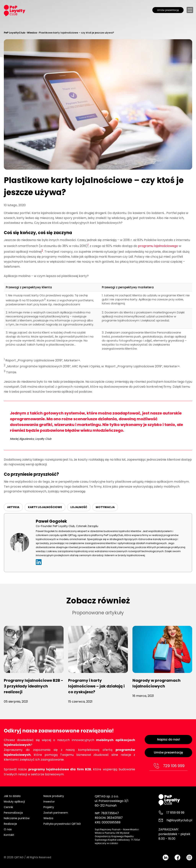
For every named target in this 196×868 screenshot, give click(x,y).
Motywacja (105, 507)
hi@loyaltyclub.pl (179, 820)
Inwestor (49, 802)
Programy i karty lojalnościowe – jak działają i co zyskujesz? (96, 686)
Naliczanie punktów (17, 818)
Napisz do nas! (169, 739)
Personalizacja (13, 813)
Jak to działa (12, 796)
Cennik (8, 807)
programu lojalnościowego (158, 246)
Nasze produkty (54, 796)
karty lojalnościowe (45, 507)
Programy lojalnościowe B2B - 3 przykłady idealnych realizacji (33, 686)
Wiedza (48, 818)
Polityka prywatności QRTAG (62, 824)
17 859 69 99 (175, 813)
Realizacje (10, 824)
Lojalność (79, 507)
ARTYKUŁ (13, 507)
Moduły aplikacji (14, 802)
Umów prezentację (168, 10)
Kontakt (9, 835)
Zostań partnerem (56, 813)
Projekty (49, 807)
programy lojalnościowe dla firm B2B (60, 769)
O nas (8, 829)
